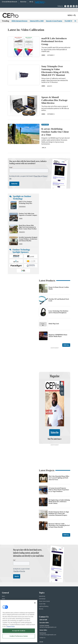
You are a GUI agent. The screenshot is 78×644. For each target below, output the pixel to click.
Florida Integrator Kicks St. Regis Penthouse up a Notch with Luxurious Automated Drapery (59, 492)
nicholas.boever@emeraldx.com (48, 613)
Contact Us (42, 616)
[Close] (35, 603)
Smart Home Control (44, 580)
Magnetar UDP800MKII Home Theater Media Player (58, 336)
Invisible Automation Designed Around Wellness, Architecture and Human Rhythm (28, 239)
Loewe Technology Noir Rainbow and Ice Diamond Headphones (58, 312)
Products (4, 580)
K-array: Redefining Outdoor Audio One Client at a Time (55, 132)
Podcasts (4, 590)
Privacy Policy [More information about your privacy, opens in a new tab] (11, 626)
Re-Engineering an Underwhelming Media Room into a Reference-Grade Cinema (59, 480)
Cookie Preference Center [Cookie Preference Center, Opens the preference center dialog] (19, 636)
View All (66, 345)
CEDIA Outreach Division (19, 21)
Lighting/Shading (44, 585)
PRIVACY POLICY (48, 638)
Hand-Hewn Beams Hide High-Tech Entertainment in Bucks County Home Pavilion (28, 227)
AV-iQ (31, 2)
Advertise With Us (7, 599)
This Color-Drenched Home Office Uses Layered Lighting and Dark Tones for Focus (59, 457)
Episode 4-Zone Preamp (54, 21)
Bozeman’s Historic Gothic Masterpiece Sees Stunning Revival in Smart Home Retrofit (59, 504)
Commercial (42, 578)
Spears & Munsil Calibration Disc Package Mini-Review (54, 100)
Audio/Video (42, 583)
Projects (22, 232)
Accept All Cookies (19, 631)
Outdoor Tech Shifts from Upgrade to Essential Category (28, 214)
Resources (22, 207)
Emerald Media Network (10, 2)
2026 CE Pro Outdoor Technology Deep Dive (25, 203)
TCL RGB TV (68, 21)
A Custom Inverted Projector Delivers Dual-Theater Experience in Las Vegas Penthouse (59, 469)
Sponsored (5, 588)
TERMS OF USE (38, 638)
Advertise (23, 2)
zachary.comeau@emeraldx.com (48, 606)
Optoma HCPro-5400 (37, 21)
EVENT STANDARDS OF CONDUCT (50, 636)
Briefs (3, 578)
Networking (42, 575)
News (43, 55)
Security (41, 588)
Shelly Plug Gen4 (54, 324)
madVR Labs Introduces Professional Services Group (54, 41)
